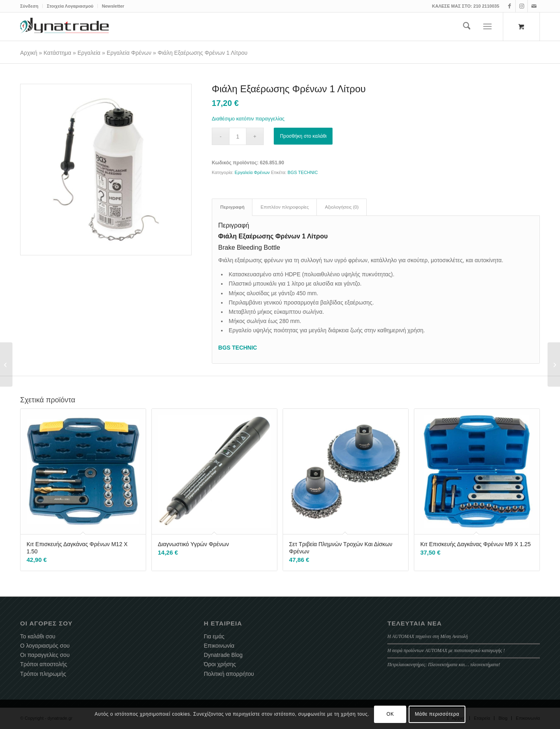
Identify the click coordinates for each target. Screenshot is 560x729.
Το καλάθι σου (38, 636)
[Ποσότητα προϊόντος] (238, 136)
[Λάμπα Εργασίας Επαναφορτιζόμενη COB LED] (6, 364)
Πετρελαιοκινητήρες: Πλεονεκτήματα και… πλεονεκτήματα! (444, 665)
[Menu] (488, 27)
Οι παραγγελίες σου (45, 655)
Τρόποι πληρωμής (43, 674)
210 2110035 (486, 6)
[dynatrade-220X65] (64, 27)
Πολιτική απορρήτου (229, 674)
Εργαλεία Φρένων (129, 53)
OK (390, 714)
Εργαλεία (89, 53)
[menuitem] (31, 6)
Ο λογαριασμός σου (45, 646)
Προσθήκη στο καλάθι (303, 136)
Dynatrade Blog (223, 655)
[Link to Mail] (534, 6)
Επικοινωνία (219, 646)
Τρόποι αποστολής (44, 664)
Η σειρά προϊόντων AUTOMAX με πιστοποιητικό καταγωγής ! (446, 650)
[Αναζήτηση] (467, 27)
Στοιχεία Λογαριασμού (70, 6)
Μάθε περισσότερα (437, 714)
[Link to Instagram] (522, 6)
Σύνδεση (29, 6)
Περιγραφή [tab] (232, 207)
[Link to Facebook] (509, 6)
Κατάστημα (57, 53)
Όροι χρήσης (220, 664)
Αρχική (29, 53)
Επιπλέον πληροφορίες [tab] (285, 207)
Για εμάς (214, 636)
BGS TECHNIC (303, 172)
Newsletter (113, 6)
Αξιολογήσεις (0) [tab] (342, 207)
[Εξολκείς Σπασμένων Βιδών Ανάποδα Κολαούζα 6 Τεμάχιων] (554, 364)
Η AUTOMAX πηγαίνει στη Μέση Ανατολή (428, 636)
